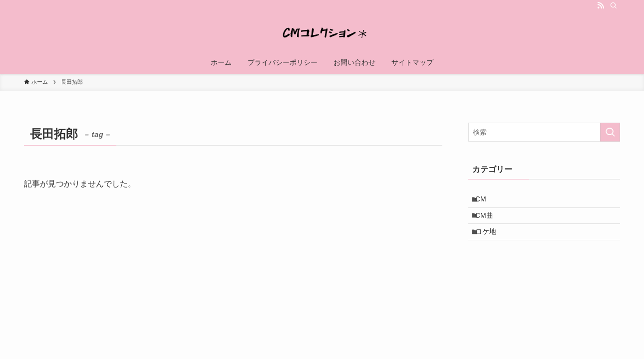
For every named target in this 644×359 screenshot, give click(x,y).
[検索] (614, 5)
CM (486, 201)
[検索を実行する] (610, 132)
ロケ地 (491, 243)
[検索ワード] (544, 132)
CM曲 (490, 222)
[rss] (601, 5)
